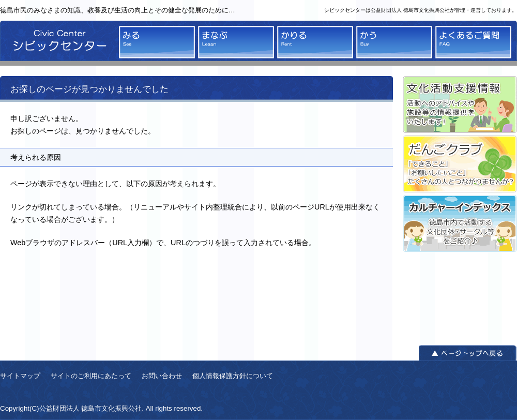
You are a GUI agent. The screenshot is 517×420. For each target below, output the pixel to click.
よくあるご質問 (473, 42)
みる (157, 42)
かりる (315, 42)
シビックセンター (57, 43)
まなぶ (236, 42)
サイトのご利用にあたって (91, 376)
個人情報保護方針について (233, 376)
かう (394, 42)
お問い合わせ (162, 376)
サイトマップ (20, 376)
